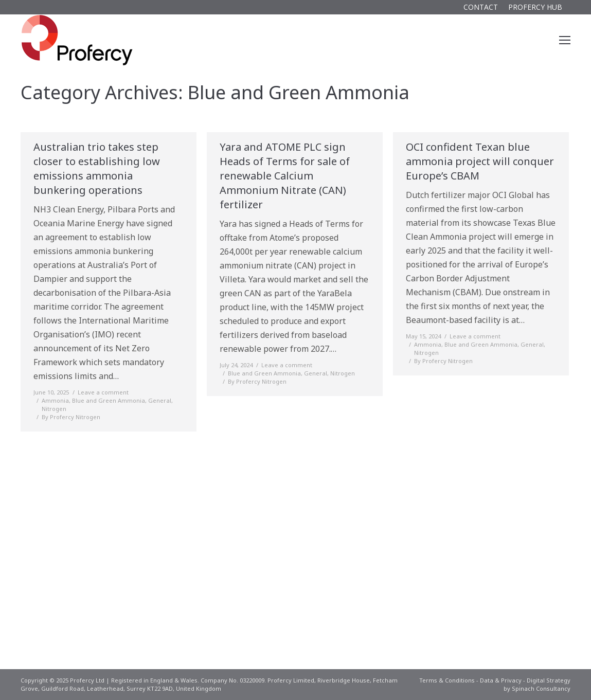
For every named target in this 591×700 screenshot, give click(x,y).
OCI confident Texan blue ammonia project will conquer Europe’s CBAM (480, 161)
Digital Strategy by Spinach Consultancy (537, 684)
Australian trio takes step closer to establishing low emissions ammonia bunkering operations (97, 168)
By (71, 417)
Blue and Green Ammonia (109, 400)
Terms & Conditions (447, 680)
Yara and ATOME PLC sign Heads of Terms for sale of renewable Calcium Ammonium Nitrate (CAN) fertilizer (285, 176)
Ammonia (55, 400)
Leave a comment (103, 392)
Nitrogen (54, 409)
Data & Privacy (501, 680)
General (160, 400)
